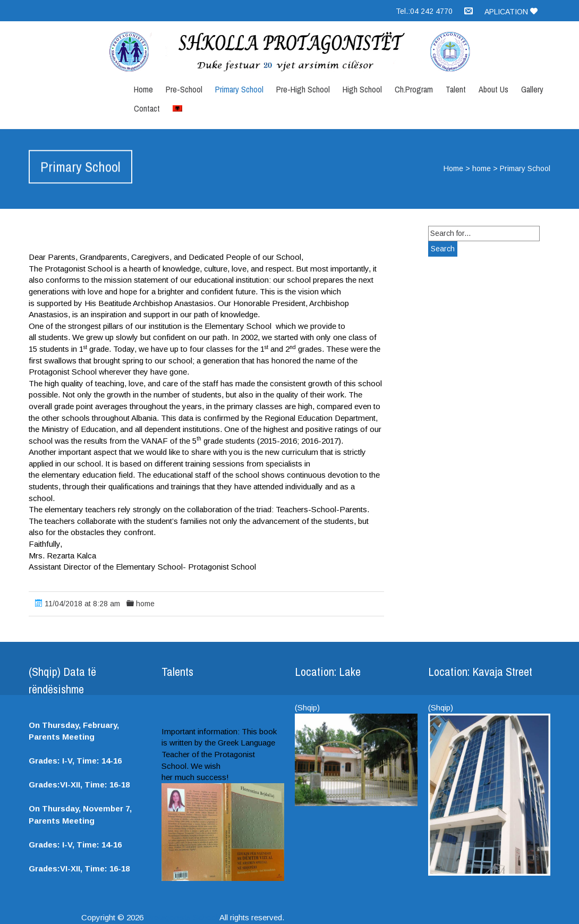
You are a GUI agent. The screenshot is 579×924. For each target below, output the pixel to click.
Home (143, 89)
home (482, 168)
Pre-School (184, 89)
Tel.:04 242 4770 (424, 11)
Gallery (532, 89)
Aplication (511, 12)
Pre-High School (303, 89)
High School (362, 89)
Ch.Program (414, 89)
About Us (493, 89)
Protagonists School (182, 917)
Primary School (239, 89)
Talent (456, 89)
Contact (147, 108)
